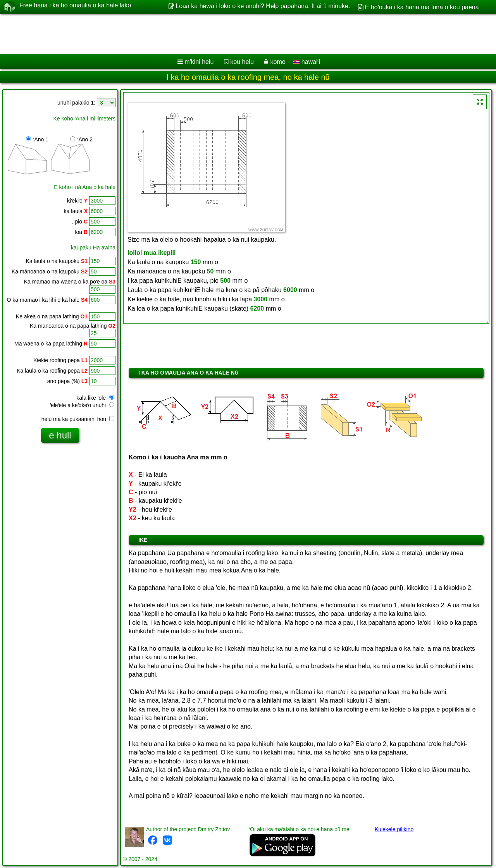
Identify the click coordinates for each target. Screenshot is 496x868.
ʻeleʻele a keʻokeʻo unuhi (82, 405)
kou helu (242, 62)
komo (278, 62)
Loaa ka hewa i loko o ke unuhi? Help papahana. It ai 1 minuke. (263, 6)
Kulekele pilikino (394, 829)
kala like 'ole (95, 398)
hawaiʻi (307, 62)
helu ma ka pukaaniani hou (78, 419)
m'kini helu (199, 62)
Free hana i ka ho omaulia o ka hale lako (75, 7)
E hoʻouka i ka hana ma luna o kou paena (422, 7)
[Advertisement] (235, 34)
